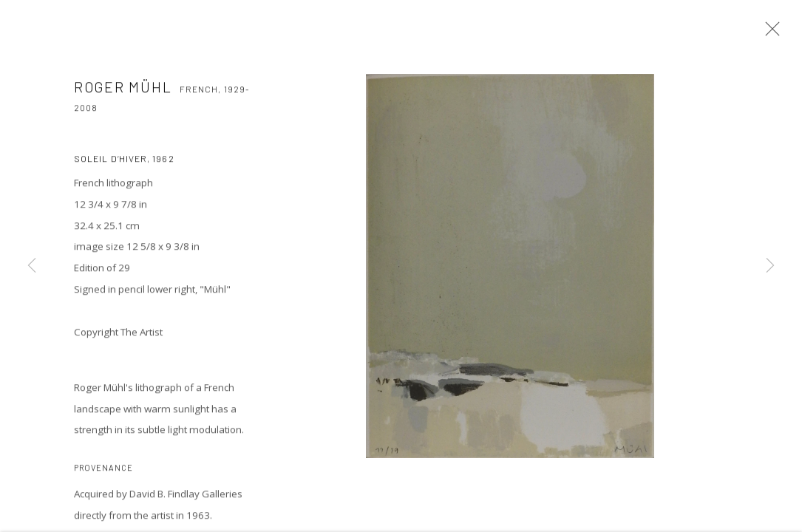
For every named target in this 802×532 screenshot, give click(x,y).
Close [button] (769, 33)
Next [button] (770, 266)
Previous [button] (32, 266)
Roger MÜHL (123, 89)
